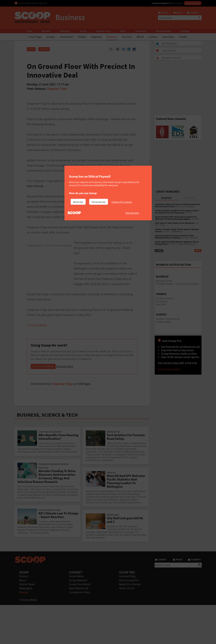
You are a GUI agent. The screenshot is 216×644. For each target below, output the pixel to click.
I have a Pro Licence (122, 202)
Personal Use (99, 202)
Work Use (78, 202)
